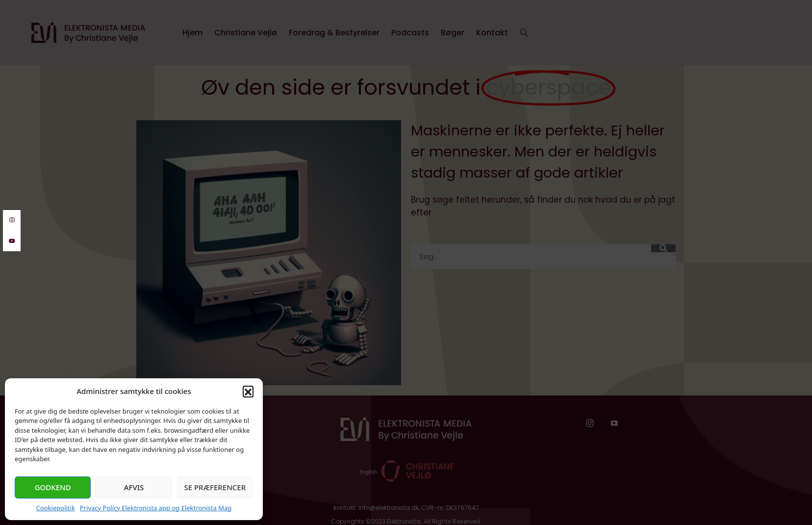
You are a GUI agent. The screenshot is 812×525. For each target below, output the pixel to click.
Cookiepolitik (56, 508)
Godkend (53, 487)
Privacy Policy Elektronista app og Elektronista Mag (156, 508)
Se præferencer (215, 487)
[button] (248, 391)
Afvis (134, 487)
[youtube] (12, 241)
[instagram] (12, 220)
